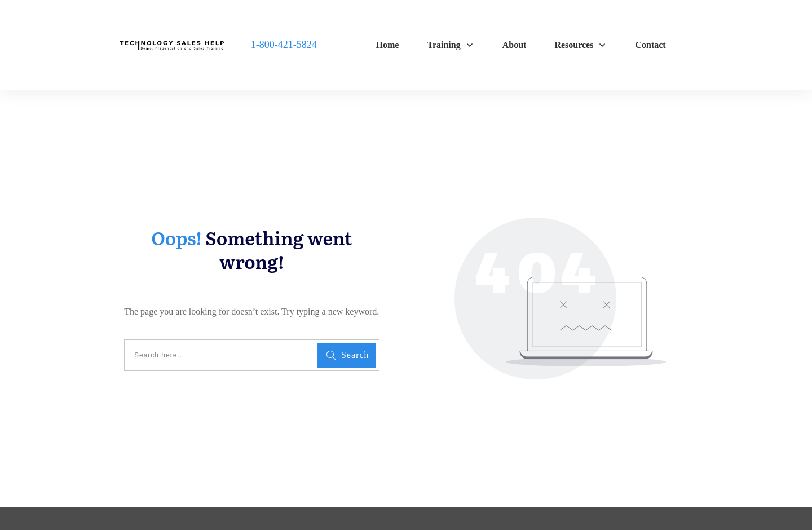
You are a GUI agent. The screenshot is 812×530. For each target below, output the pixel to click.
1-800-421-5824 (284, 45)
